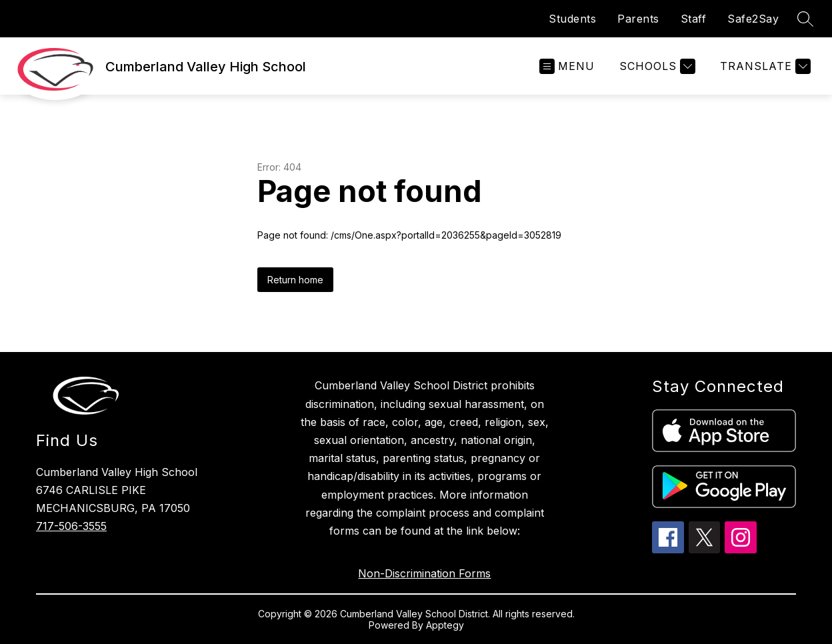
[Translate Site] (764, 66)
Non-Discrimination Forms (424, 573)
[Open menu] (567, 66)
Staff (694, 19)
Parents (638, 19)
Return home (295, 280)
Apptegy (445, 625)
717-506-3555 (71, 526)
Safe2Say (753, 19)
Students (572, 19)
